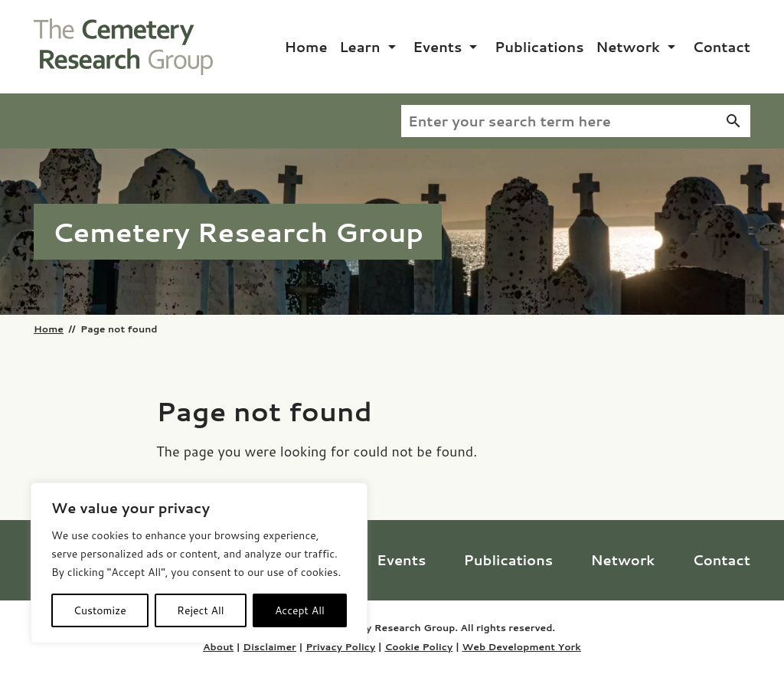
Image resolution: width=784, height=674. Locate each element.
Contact (721, 47)
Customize (100, 610)
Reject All (201, 610)
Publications (539, 47)
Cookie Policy (418, 646)
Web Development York (521, 646)
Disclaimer (269, 646)
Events (437, 47)
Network (628, 47)
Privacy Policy (340, 646)
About (218, 646)
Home (306, 47)
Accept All (300, 610)
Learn (359, 47)
